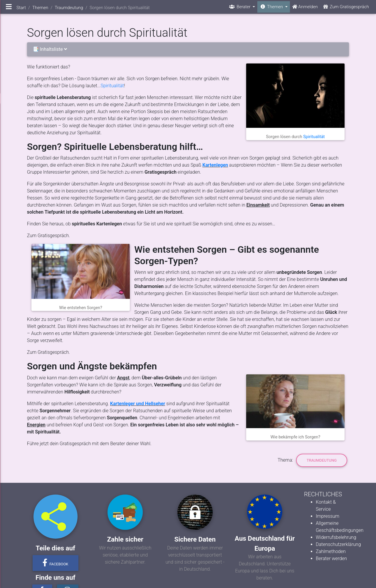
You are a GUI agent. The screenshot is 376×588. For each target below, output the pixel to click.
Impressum (328, 516)
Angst (123, 378)
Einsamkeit (258, 205)
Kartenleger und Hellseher (138, 404)
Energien (36, 425)
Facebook (56, 563)
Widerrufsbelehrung (336, 537)
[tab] (188, 50)
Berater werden (331, 558)
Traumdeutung (322, 460)
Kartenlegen (215, 165)
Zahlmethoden (331, 551)
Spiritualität (314, 137)
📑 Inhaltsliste (51, 49)
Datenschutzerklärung (338, 544)
